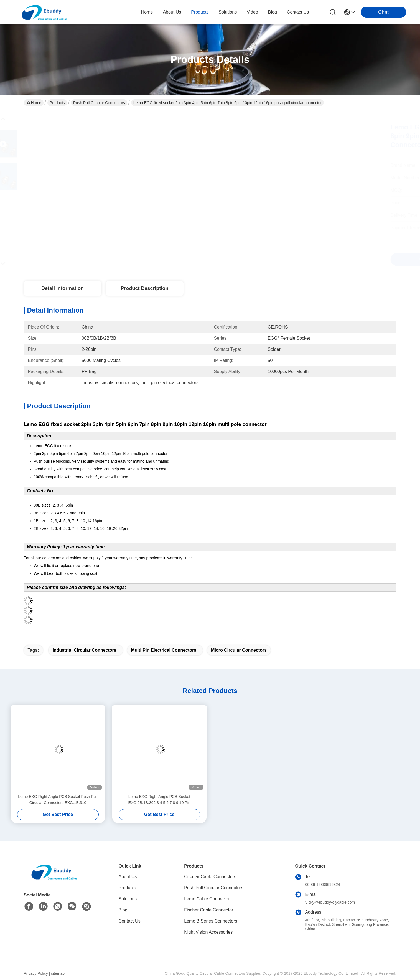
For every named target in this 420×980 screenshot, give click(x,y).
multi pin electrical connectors (164, 650)
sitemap (58, 973)
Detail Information (63, 288)
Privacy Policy (36, 973)
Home (147, 12)
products (200, 12)
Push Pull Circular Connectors (99, 103)
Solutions (128, 899)
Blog (123, 910)
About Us (128, 877)
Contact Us (130, 921)
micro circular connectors (239, 650)
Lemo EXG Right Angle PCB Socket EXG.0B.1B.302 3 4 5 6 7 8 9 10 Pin (159, 800)
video (252, 12)
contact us (298, 12)
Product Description (144, 288)
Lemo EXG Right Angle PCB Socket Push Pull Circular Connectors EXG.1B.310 (58, 800)
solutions (228, 12)
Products (57, 103)
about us (172, 12)
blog (273, 12)
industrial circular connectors (84, 650)
